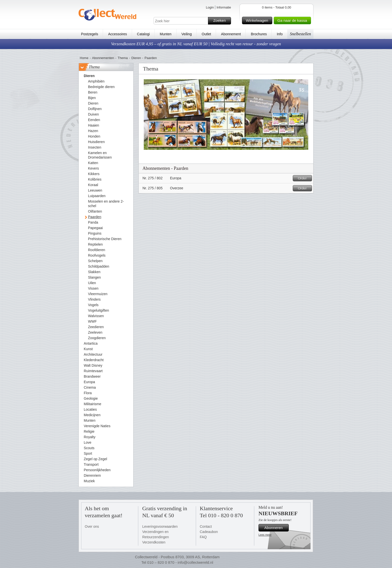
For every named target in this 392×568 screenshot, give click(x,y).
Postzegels (89, 34)
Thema (123, 58)
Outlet (206, 34)
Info (280, 34)
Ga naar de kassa (293, 21)
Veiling (187, 34)
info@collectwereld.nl (195, 562)
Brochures (259, 34)
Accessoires (117, 34)
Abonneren (276, 528)
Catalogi (143, 34)
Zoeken (221, 21)
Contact (206, 526)
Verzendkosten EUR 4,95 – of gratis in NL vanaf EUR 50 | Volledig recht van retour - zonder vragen (196, 44)
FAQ (203, 537)
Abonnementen (103, 58)
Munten (166, 34)
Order (304, 178)
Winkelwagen (258, 21)
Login (210, 7)
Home (84, 58)
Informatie (224, 7)
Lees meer (265, 535)
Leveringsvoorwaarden (160, 526)
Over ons (92, 526)
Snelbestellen (300, 34)
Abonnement (231, 34)
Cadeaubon (209, 532)
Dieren (136, 58)
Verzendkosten (154, 542)
